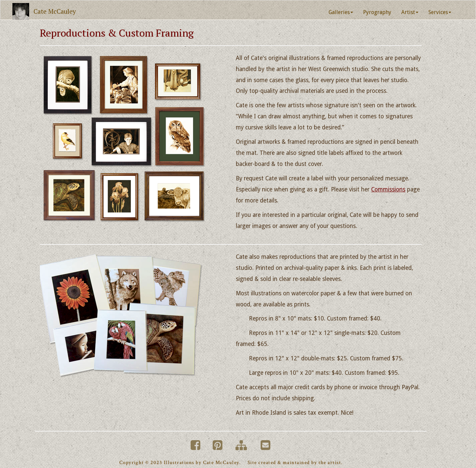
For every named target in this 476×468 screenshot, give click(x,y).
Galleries (341, 12)
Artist (410, 12)
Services (440, 12)
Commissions (388, 189)
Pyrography (377, 12)
